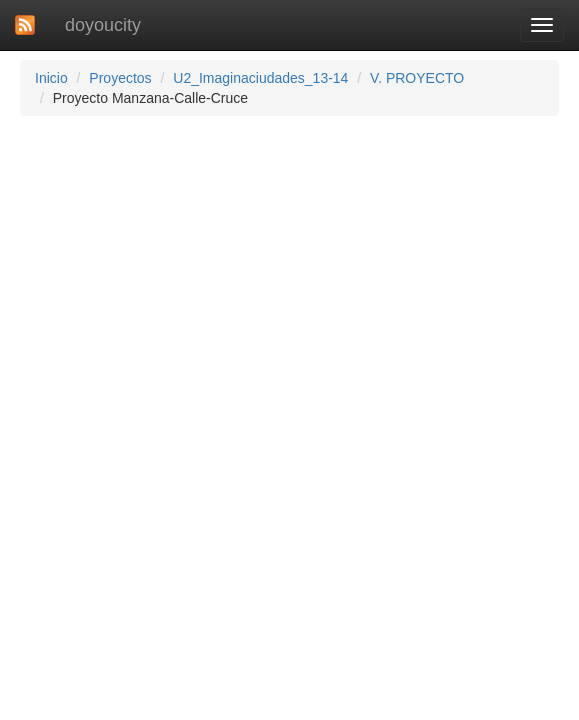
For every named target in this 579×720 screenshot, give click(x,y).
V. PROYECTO (417, 78)
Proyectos (120, 78)
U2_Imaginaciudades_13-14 (260, 78)
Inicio (51, 78)
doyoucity (103, 25)
